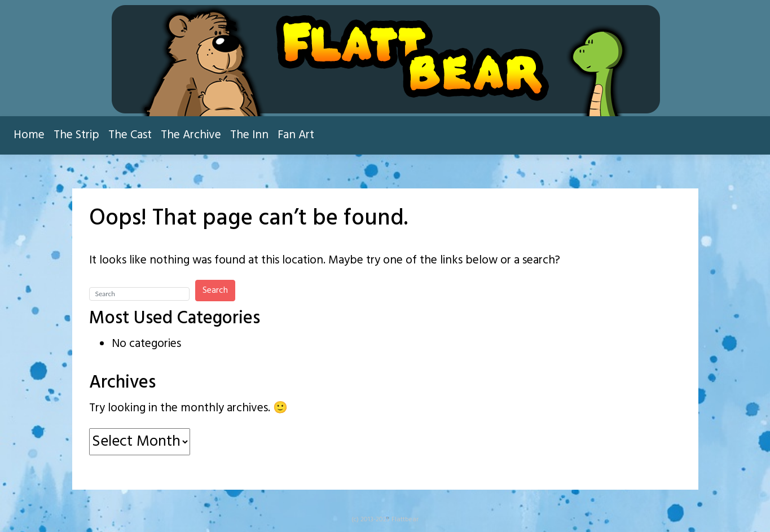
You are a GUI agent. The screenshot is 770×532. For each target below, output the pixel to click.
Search (215, 291)
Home (29, 135)
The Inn (249, 135)
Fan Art (296, 135)
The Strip (76, 135)
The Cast (130, 135)
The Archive (191, 135)
